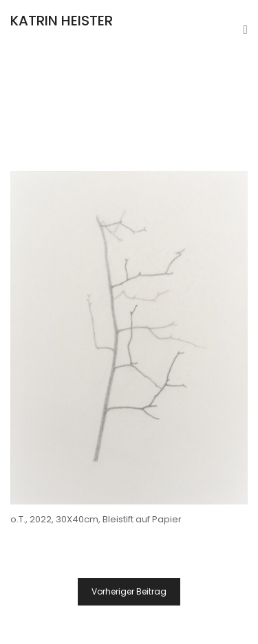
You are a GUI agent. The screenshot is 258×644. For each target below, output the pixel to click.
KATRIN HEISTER (62, 21)
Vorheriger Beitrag (129, 591)
